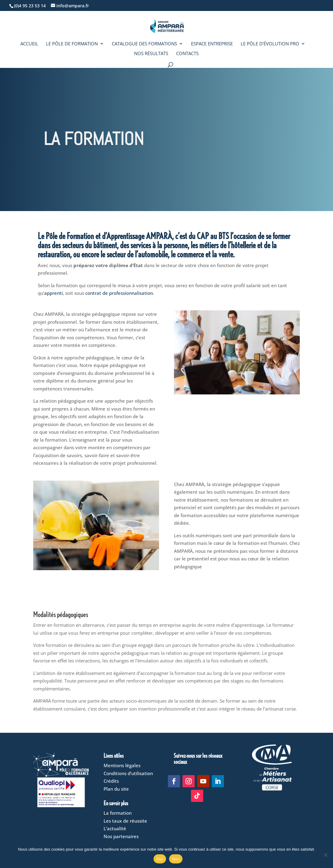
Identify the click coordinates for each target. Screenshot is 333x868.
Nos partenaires (121, 836)
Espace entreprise (212, 44)
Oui (160, 859)
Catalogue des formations (144, 44)
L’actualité (115, 828)
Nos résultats (151, 54)
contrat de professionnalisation (119, 293)
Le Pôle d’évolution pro (270, 44)
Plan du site (116, 789)
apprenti (53, 293)
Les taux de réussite (125, 821)
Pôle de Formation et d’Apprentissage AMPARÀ (109, 236)
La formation (118, 813)
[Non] (325, 855)
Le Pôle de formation (72, 44)
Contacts (187, 54)
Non (176, 859)
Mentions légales (122, 765)
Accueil (29, 44)
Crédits (111, 781)
